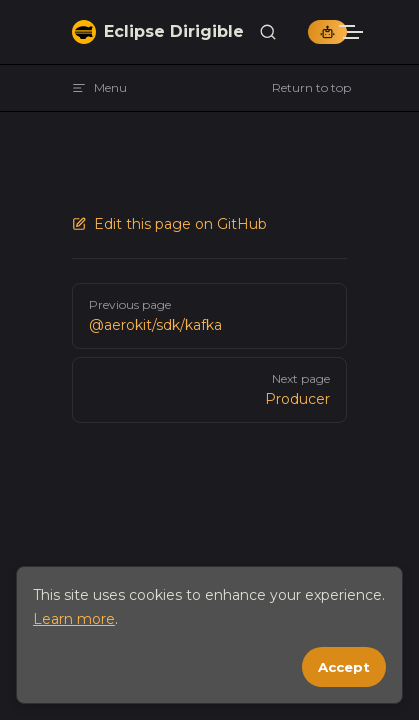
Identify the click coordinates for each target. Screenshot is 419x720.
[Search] (268, 32)
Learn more (74, 619)
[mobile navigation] (379, 32)
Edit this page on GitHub (169, 224)
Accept (344, 667)
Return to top (311, 87)
